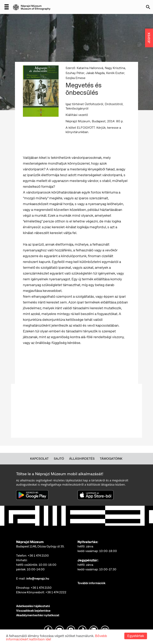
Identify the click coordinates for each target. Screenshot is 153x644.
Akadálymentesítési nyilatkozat (38, 615)
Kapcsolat (39, 459)
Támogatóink (111, 459)
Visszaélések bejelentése (33, 611)
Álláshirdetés (82, 459)
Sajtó (59, 459)
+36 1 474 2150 (41, 588)
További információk (91, 583)
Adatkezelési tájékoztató (33, 606)
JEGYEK (149, 38)
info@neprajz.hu (38, 579)
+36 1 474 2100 (38, 556)
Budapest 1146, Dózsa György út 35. (40, 546)
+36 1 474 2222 (56, 592)
